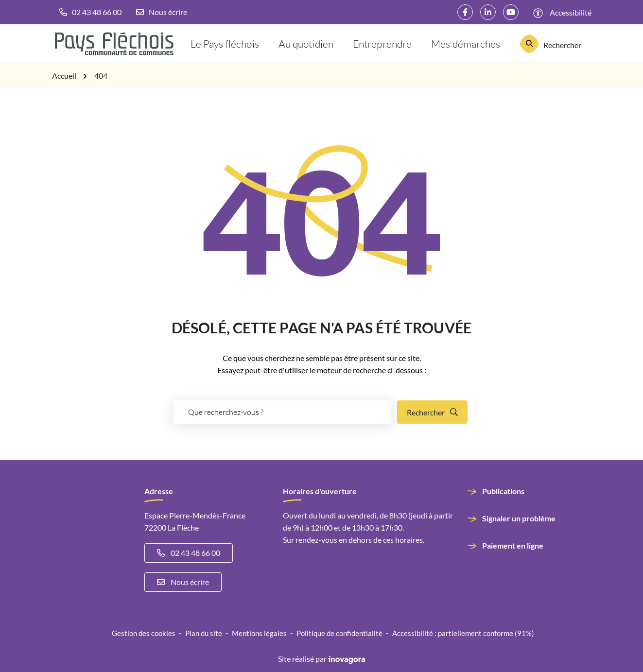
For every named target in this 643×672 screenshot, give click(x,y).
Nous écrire (183, 582)
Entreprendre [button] (382, 43)
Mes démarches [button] (466, 43)
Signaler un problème (519, 518)
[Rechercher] (551, 44)
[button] (90, 12)
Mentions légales (259, 633)
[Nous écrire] (162, 12)
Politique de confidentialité (339, 633)
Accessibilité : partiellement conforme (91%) (463, 633)
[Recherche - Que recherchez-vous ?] (282, 412)
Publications (503, 491)
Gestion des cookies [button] (144, 633)
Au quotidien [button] (306, 43)
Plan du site (204, 633)
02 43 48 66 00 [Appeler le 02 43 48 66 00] (189, 553)
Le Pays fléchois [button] (225, 43)
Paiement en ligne (513, 545)
